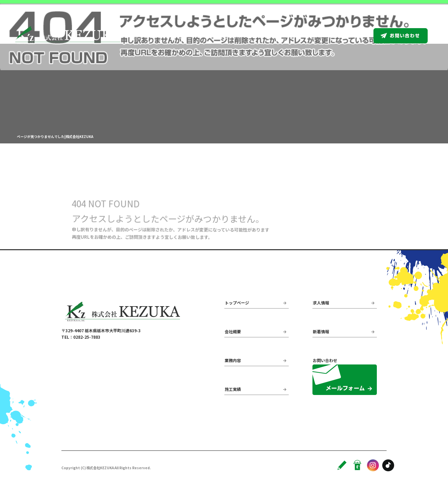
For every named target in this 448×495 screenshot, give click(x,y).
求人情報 (351, 36)
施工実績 (318, 36)
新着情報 (321, 331)
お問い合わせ (408, 36)
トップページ (212, 36)
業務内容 (284, 36)
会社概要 (250, 36)
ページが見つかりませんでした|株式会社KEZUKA (55, 136)
